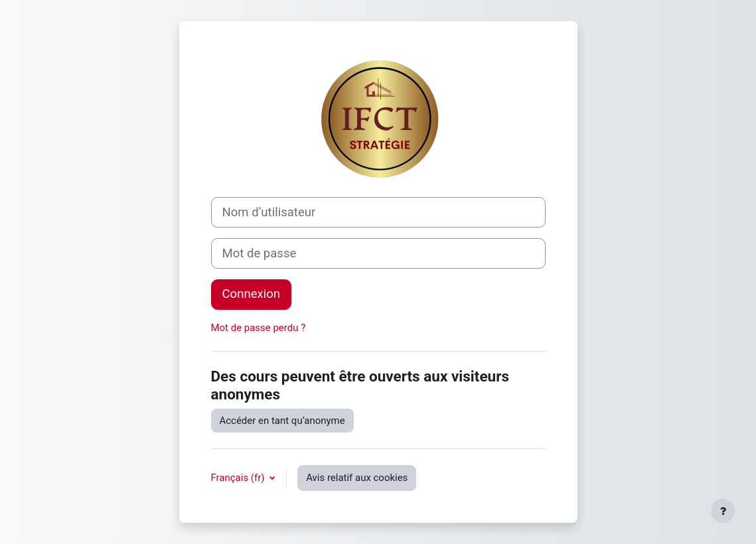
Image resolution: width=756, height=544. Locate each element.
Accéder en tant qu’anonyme (282, 421)
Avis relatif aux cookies (357, 478)
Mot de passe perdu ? (259, 328)
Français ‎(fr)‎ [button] (239, 478)
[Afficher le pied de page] (723, 511)
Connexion (252, 294)
